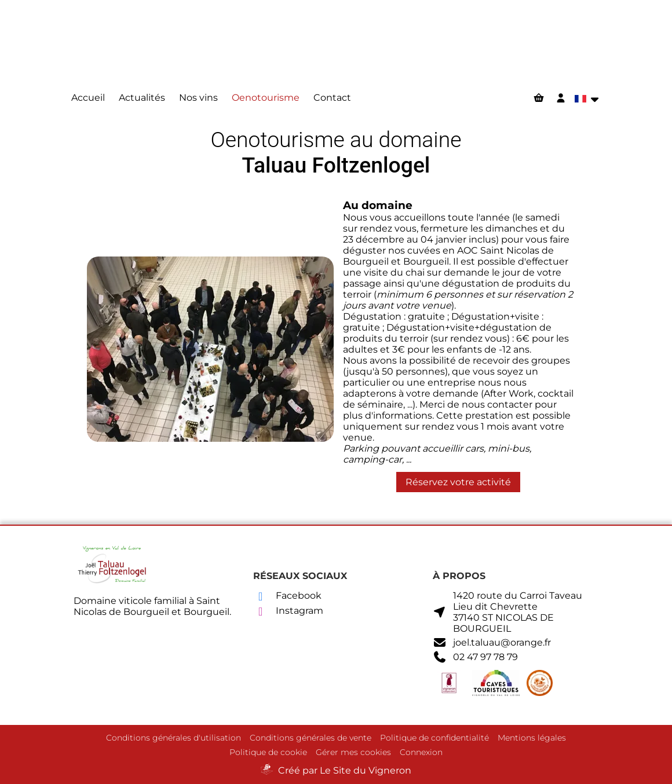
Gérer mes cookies (353, 752)
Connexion (421, 752)
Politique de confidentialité (434, 738)
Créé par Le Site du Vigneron (345, 770)
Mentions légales (532, 738)
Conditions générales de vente (311, 738)
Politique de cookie (268, 752)
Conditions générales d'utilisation (174, 738)
